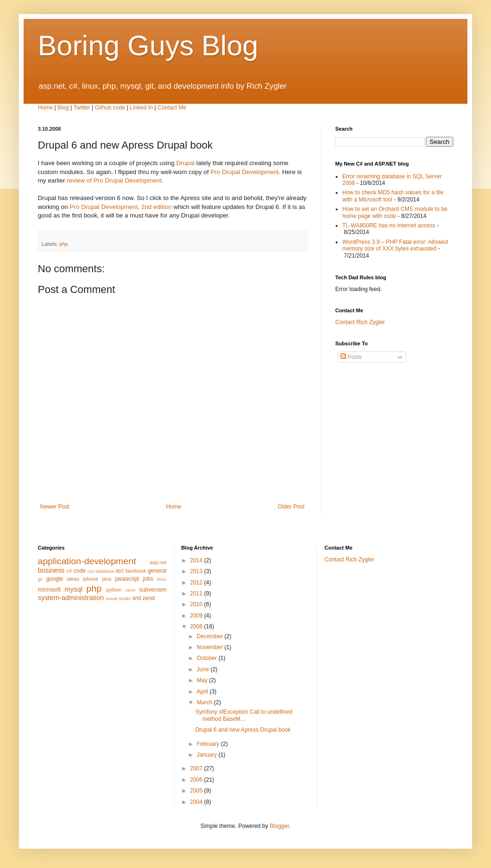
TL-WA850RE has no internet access (389, 225)
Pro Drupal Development (245, 172)
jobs (148, 579)
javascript (127, 579)
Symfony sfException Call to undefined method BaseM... (244, 715)
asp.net (158, 562)
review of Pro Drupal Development (114, 180)
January (208, 755)
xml (137, 598)
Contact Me (172, 108)
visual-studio (118, 598)
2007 (197, 768)
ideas (73, 579)
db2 (120, 571)
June (204, 669)
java (107, 579)
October (208, 658)
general (157, 571)
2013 (197, 571)
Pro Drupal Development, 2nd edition (120, 207)
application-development (87, 561)
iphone (91, 579)
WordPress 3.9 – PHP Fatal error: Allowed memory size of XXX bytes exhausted (395, 245)
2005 (197, 791)
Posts (351, 357)
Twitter (81, 108)
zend (149, 598)
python (114, 590)
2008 (197, 626)
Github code (110, 108)
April (203, 692)
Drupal (185, 163)
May (203, 680)
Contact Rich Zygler (360, 322)
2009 (197, 616)
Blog (63, 108)
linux (162, 579)
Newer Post (55, 507)
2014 (197, 560)
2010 (197, 604)
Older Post (291, 507)
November (211, 647)
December (211, 636)
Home (45, 108)
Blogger (279, 826)
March (206, 702)
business (51, 570)
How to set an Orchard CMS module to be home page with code (395, 212)
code (79, 571)
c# (69, 571)
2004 (197, 802)
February (209, 744)
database (105, 571)
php (64, 244)
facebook (136, 571)
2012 (197, 583)
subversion (153, 590)
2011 (197, 593)
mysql (74, 589)
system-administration (71, 598)
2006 (197, 780)
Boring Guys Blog (148, 46)
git (40, 579)
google (55, 579)
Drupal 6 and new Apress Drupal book (243, 730)
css (91, 571)
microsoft (49, 590)
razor (130, 590)
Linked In (141, 108)
